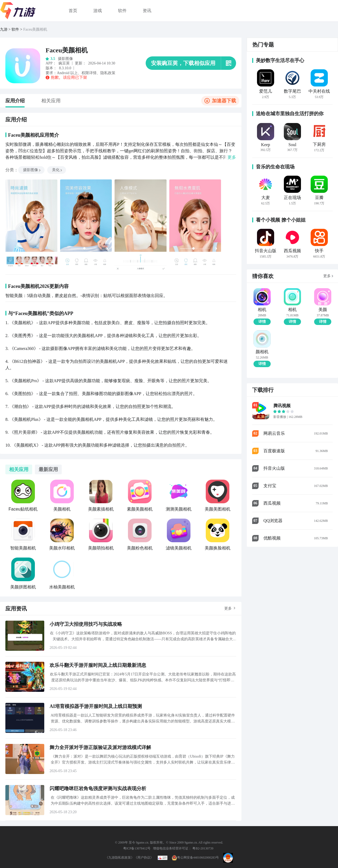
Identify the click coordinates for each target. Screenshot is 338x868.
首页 (73, 11)
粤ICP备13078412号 (137, 848)
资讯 (147, 11)
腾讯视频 (282, 406)
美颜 (323, 310)
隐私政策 (108, 73)
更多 (228, 608)
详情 (262, 322)
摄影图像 (32, 170)
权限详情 (89, 73)
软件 (122, 11)
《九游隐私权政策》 (120, 858)
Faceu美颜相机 (35, 29)
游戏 (98, 11)
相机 (262, 310)
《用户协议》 (144, 858)
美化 (57, 170)
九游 (4, 29)
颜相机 (262, 352)
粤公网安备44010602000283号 (195, 858)
